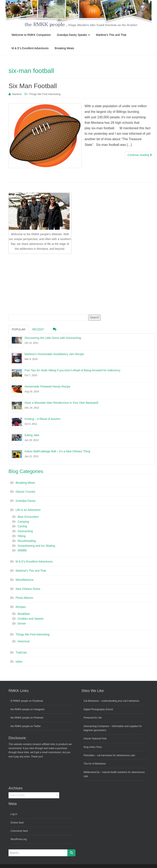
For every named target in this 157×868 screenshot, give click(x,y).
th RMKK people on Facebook (27, 701)
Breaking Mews (65, 48)
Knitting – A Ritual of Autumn (42, 419)
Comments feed (19, 831)
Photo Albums (24, 598)
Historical (24, 641)
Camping (23, 522)
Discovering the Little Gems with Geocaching (53, 338)
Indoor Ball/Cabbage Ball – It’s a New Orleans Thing (57, 451)
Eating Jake (32, 435)
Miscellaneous (25, 580)
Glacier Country (25, 492)
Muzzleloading (27, 541)
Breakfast (24, 614)
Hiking (22, 536)
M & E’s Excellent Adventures (30, 48)
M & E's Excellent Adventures (34, 562)
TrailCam (21, 652)
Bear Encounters (28, 517)
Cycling (22, 526)
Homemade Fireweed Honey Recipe (47, 386)
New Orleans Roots (28, 589)
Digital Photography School (98, 709)
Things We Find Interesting (45, 94)
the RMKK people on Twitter (26, 726)
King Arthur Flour (93, 747)
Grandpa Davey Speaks (73, 35)
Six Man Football (33, 86)
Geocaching (25, 531)
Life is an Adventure (28, 510)
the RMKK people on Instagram (27, 709)
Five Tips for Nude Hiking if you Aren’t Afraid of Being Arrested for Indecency (72, 370)
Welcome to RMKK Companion (31, 35)
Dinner (22, 624)
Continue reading (140, 155)
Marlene (17, 94)
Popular (19, 329)
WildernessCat (91, 772)
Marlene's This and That (31, 571)
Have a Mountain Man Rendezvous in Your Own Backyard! (61, 403)
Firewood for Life (93, 718)
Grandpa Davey (26, 501)
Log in (14, 814)
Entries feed (17, 823)
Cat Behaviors (91, 701)
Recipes (21, 607)
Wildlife (22, 550)
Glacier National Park (95, 739)
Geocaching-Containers (96, 726)
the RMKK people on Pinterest (27, 718)
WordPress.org (19, 839)
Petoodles (89, 755)
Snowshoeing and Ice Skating (36, 546)
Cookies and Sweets (31, 619)
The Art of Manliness (95, 764)
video (19, 662)
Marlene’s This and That (111, 35)
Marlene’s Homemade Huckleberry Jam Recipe (54, 354)
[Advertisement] (39, 283)
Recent (38, 329)
